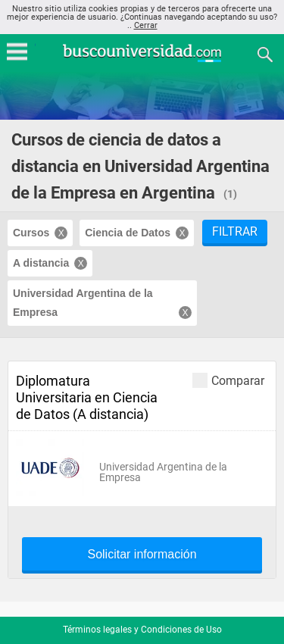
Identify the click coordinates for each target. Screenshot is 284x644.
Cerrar (146, 25)
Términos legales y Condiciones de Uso (142, 630)
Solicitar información (142, 555)
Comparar (228, 380)
